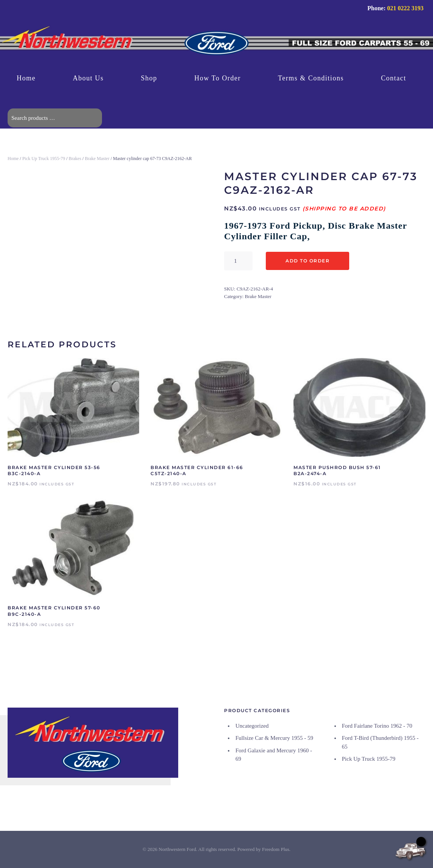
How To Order (218, 78)
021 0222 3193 (405, 8)
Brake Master (97, 159)
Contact (394, 78)
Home (26, 78)
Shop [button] (149, 78)
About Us (88, 78)
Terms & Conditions (311, 78)
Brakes (75, 159)
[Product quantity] (238, 261)
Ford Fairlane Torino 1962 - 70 (377, 726)
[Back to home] (216, 44)
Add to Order (307, 261)
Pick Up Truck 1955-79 (44, 159)
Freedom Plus (276, 849)
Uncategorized (252, 726)
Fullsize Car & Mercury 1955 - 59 (274, 738)
